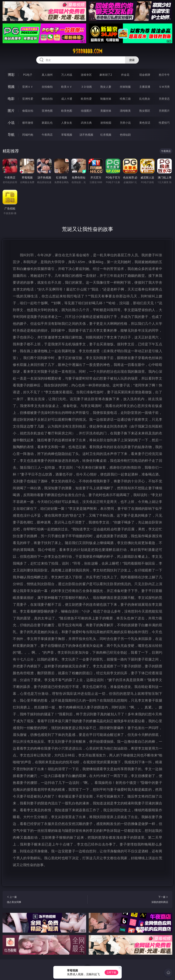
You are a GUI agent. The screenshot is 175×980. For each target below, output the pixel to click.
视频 (11, 87)
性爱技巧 (164, 123)
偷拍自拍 (47, 99)
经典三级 (125, 99)
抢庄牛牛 (164, 75)
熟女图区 (145, 111)
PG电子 (28, 75)
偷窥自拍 (28, 111)
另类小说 (125, 123)
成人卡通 (67, 99)
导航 (11, 135)
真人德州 (47, 75)
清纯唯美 (125, 111)
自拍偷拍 (47, 87)
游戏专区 (86, 75)
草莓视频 (67, 135)
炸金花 (125, 75)
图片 (11, 111)
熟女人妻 (106, 87)
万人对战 (67, 75)
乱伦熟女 (145, 99)
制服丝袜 (106, 99)
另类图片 (164, 111)
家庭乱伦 (47, 123)
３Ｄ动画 (86, 87)
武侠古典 (86, 123)
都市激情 (28, 123)
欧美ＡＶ (67, 87)
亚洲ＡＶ (28, 87)
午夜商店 (47, 135)
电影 (11, 99)
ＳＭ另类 (164, 87)
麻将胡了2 (106, 75)
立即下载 (111, 972)
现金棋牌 (145, 75)
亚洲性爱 (28, 99)
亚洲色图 (47, 111)
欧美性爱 (86, 99)
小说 (11, 123)
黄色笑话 (145, 123)
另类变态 (164, 99)
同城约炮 (28, 135)
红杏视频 (106, 135)
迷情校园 (106, 123)
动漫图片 (86, 111)
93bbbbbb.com (87, 51)
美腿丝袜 (106, 111)
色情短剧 (125, 135)
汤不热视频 (86, 135)
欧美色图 (67, 111)
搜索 (132, 60)
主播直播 (145, 87)
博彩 (11, 75)
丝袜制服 (125, 87)
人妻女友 (67, 123)
